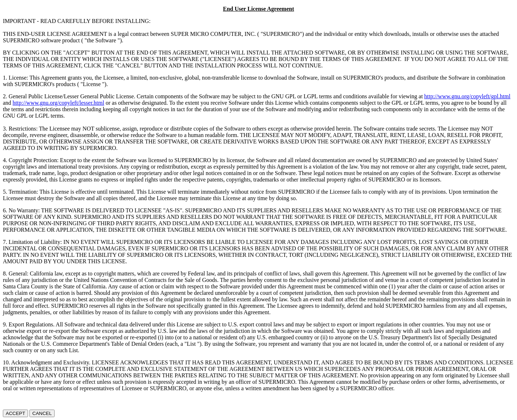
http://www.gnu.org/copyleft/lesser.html (58, 103)
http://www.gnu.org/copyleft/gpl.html (467, 96)
